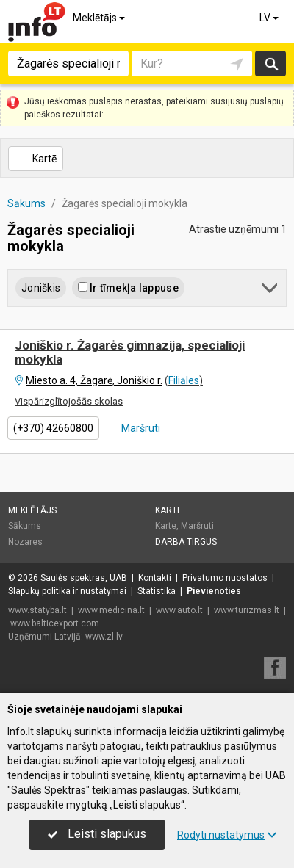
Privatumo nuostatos (225, 578)
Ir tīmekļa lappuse (128, 288)
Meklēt (271, 64)
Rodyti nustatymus (227, 835)
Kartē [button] (35, 159)
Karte (169, 510)
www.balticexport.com (55, 623)
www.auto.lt (179, 610)
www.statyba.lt (37, 610)
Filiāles (184, 380)
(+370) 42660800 (53, 428)
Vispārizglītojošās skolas (69, 401)
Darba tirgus (186, 542)
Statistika (157, 591)
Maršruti (140, 428)
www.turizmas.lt (247, 610)
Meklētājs (100, 18)
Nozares (25, 542)
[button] (271, 290)
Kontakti (155, 578)
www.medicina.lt (111, 610)
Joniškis (41, 288)
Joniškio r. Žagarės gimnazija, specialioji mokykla (130, 352)
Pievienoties (214, 591)
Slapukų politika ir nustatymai (67, 591)
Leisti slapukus (97, 834)
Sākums (25, 526)
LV (270, 18)
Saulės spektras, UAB (84, 578)
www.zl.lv (104, 637)
